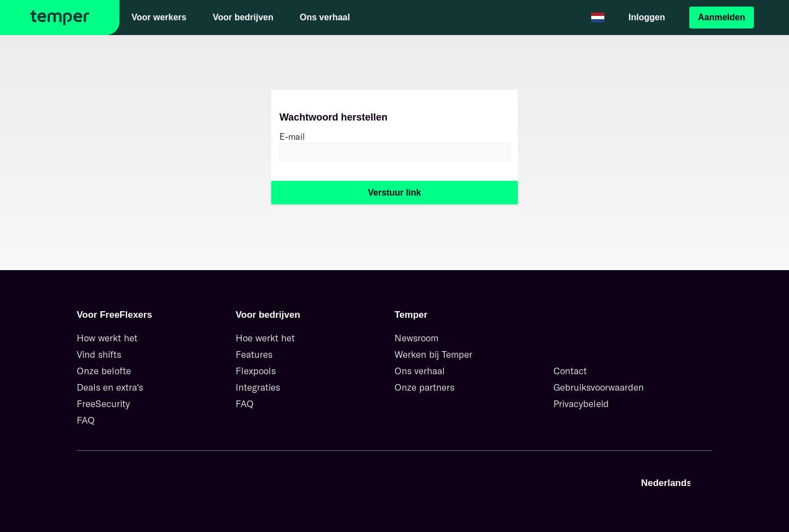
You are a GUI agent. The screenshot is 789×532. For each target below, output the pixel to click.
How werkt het (107, 338)
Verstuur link (395, 193)
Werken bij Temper (433, 354)
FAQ (86, 420)
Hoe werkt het (265, 338)
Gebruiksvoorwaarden (599, 387)
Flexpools (256, 371)
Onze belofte (104, 371)
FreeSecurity (103, 404)
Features (254, 354)
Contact (570, 371)
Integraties (258, 387)
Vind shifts (99, 354)
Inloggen (647, 17)
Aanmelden (722, 17)
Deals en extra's (110, 387)
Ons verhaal (420, 371)
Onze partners (424, 387)
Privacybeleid (581, 404)
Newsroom (416, 338)
